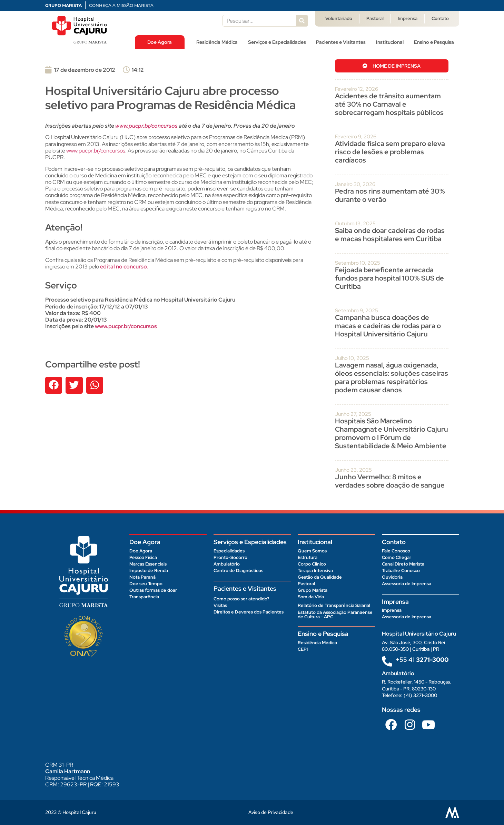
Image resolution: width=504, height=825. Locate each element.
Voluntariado (339, 18)
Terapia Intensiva (315, 571)
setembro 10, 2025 (358, 263)
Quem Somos (312, 551)
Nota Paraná (142, 577)
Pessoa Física (143, 557)
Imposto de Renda (149, 571)
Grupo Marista (313, 590)
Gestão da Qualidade (320, 577)
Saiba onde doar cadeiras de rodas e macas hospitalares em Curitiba (390, 235)
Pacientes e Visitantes (341, 42)
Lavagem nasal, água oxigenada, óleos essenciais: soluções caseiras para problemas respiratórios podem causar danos (392, 377)
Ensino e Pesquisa (434, 42)
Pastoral (375, 18)
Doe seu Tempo (146, 584)
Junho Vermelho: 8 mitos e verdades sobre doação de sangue (390, 481)
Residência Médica (217, 42)
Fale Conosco (396, 551)
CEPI (303, 649)
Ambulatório (227, 564)
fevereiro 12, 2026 (357, 89)
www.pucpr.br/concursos (96, 151)
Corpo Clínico (312, 564)
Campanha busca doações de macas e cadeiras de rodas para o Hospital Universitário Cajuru (388, 326)
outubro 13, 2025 (355, 224)
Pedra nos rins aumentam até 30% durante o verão (390, 195)
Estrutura (308, 557)
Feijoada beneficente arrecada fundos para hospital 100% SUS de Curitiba (389, 278)
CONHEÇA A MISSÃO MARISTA (121, 5)
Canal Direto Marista (403, 564)
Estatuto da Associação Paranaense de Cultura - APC (335, 615)
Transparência (144, 597)
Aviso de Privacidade (271, 812)
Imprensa (408, 18)
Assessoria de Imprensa (407, 584)
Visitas (220, 605)
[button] (54, 385)
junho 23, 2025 (353, 470)
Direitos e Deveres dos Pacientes (249, 612)
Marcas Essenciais (148, 564)
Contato (440, 18)
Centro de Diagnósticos (238, 571)
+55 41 (422, 660)
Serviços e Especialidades (277, 42)
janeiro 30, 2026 (355, 184)
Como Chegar (397, 557)
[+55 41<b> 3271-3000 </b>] (387, 661)
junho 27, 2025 (353, 414)
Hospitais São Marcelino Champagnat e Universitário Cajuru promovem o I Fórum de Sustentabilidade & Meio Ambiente (392, 433)
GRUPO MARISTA (63, 5)
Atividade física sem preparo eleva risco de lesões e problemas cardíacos (390, 152)
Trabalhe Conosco (401, 571)
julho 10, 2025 (352, 358)
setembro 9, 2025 (357, 311)
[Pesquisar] (302, 21)
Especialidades (229, 551)
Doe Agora (160, 42)
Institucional (390, 42)
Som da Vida (311, 597)
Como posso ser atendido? (241, 599)
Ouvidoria (392, 577)
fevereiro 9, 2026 (356, 137)
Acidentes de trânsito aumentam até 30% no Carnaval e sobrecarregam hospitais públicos (390, 104)
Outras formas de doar (153, 590)
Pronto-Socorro (230, 557)
